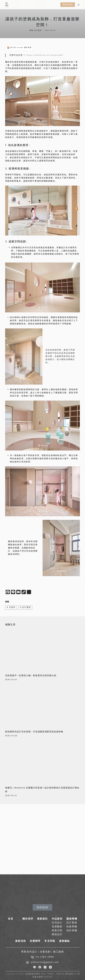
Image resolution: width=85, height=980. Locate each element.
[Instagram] (45, 967)
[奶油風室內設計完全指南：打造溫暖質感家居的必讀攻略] (43, 706)
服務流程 (21, 941)
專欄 (31, 30)
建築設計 (57, 935)
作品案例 (57, 919)
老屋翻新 (57, 927)
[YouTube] (50, 967)
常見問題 (50, 941)
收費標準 (35, 941)
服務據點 (64, 941)
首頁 (11, 919)
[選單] (79, 5)
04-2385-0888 (45, 957)
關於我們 (28, 919)
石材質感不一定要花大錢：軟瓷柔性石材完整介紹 (31, 676)
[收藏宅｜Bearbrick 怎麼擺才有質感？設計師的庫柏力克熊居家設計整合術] (43, 763)
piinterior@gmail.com (45, 962)
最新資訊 (42, 919)
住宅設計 (57, 923)
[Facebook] (40, 967)
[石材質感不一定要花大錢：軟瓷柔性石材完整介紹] (43, 650)
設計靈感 (38, 30)
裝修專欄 (72, 927)
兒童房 (11, 607)
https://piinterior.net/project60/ (45, 55)
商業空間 (57, 931)
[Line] (35, 967)
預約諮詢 (68, 5)
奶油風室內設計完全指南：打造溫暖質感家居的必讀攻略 (34, 732)
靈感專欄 (72, 919)
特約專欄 (72, 931)
